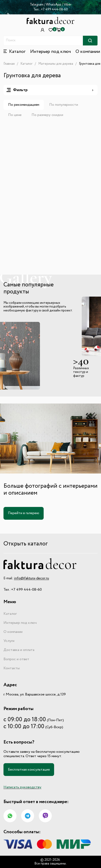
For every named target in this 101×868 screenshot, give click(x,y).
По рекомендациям (24, 105)
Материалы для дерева (56, 64)
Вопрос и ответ (16, 659)
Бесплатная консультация (29, 770)
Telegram (37, 5)
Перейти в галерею (24, 513)
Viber (68, 5)
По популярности (64, 105)
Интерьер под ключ (50, 52)
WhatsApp (54, 5)
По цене (15, 115)
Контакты (12, 668)
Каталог (26, 64)
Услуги (9, 641)
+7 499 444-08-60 (54, 10)
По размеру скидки (47, 115)
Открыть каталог (26, 544)
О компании (88, 52)
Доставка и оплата (19, 650)
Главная (9, 64)
